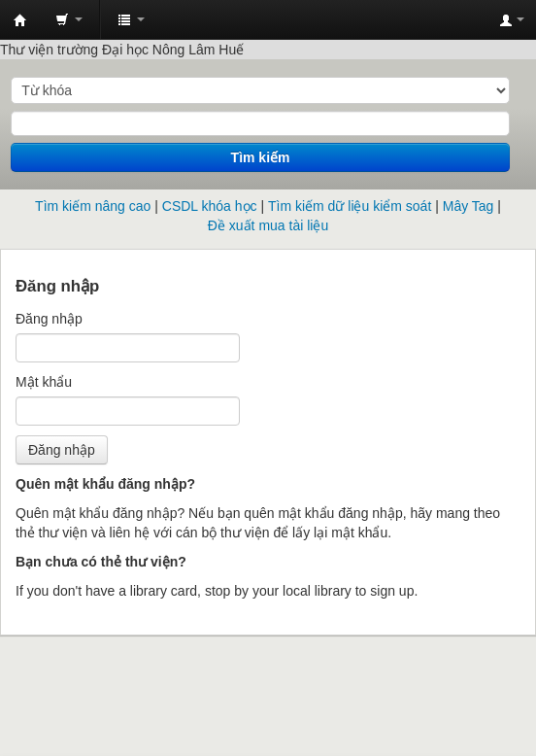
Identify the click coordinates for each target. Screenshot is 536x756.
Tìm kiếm (261, 157)
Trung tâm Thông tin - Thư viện (20, 20)
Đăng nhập (49, 319)
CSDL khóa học (210, 206)
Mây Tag (469, 206)
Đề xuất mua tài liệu (268, 225)
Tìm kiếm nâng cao (93, 206)
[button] (69, 19)
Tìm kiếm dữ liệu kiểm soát (350, 206)
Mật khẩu (44, 382)
